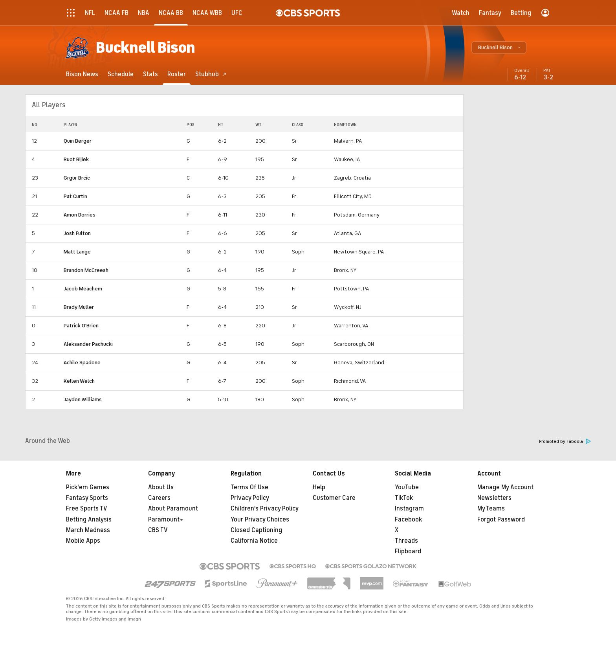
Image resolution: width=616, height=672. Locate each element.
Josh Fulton (77, 233)
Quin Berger (78, 141)
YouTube (407, 487)
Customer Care (334, 498)
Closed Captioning (256, 530)
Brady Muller (79, 307)
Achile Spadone (82, 363)
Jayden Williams (83, 399)
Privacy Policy (250, 498)
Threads (406, 541)
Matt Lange (77, 252)
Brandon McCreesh (86, 270)
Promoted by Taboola (565, 442)
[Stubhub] (211, 74)
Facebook (408, 520)
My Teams (491, 509)
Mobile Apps (83, 541)
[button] (499, 48)
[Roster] (177, 74)
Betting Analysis (89, 520)
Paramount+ (166, 520)
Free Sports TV (87, 509)
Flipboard (408, 551)
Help (319, 487)
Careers (159, 498)
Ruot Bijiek (76, 159)
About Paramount (173, 509)
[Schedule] (121, 74)
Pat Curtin (75, 196)
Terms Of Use (249, 487)
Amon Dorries (80, 215)
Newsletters (494, 498)
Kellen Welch (79, 381)
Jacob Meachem (83, 289)
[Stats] (150, 74)
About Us (161, 487)
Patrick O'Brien (81, 326)
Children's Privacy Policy (265, 509)
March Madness (88, 530)
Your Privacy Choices (260, 520)
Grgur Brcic (77, 178)
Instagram (409, 509)
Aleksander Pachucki (88, 344)
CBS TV (158, 530)
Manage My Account (505, 487)
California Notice (254, 541)
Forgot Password (501, 520)
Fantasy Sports (87, 498)
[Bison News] (82, 74)
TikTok (404, 498)
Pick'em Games (88, 487)
